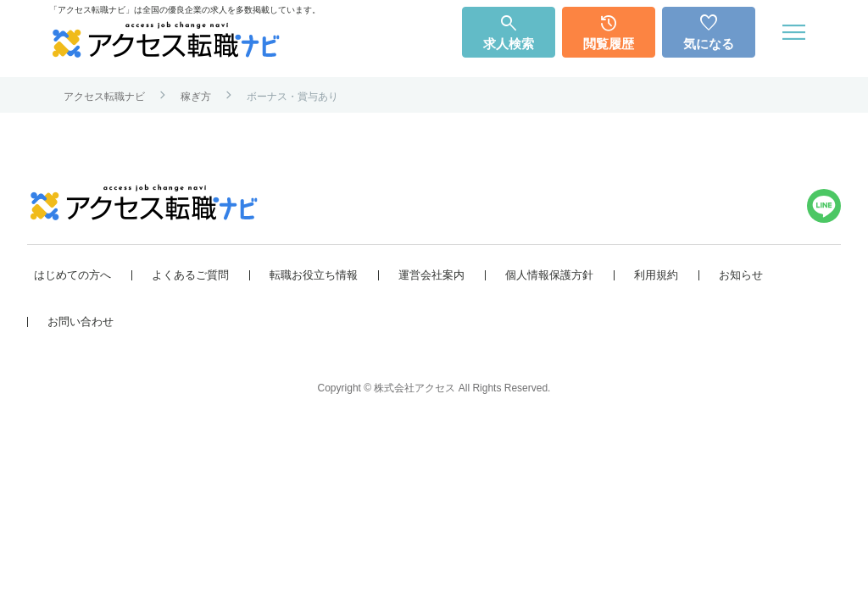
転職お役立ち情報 (314, 275)
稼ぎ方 (196, 97)
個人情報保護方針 (549, 275)
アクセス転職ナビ (104, 97)
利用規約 (656, 275)
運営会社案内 (431, 275)
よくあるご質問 (190, 275)
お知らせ (741, 275)
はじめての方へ (72, 275)
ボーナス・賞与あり (292, 97)
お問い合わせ (81, 322)
